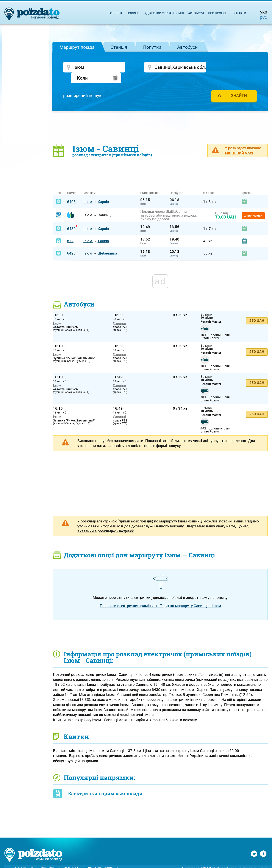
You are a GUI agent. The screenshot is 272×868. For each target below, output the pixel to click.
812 (70, 230)
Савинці (174, 193)
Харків (103, 191)
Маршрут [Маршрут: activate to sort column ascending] (90, 182)
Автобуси (187, 47)
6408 (71, 191)
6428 (71, 243)
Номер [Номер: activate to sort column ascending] (72, 182)
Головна (116, 13)
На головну (26, 858)
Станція (119, 47)
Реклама (72, 858)
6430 (71, 218)
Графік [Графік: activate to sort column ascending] (247, 182)
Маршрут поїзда (77, 47)
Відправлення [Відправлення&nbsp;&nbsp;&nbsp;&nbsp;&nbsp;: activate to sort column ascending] (152, 182)
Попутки (152, 47)
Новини (133, 13)
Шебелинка (107, 243)
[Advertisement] (160, 117)
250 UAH (257, 310)
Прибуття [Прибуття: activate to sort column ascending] (176, 182)
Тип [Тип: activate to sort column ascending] (59, 182)
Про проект (217, 13)
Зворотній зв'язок (101, 858)
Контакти (238, 13)
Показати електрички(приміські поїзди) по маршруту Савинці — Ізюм (160, 595)
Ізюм (88, 191)
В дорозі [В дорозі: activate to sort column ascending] (209, 182)
